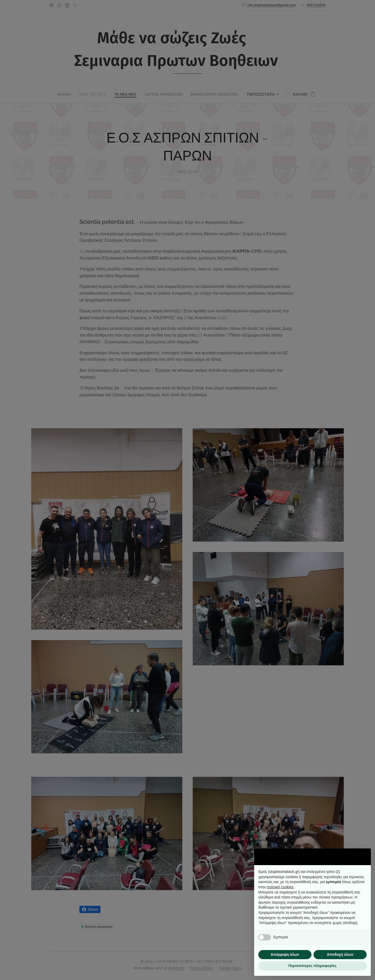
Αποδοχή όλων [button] (340, 954)
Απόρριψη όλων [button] (285, 954)
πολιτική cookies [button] (280, 887)
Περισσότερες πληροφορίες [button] (313, 966)
